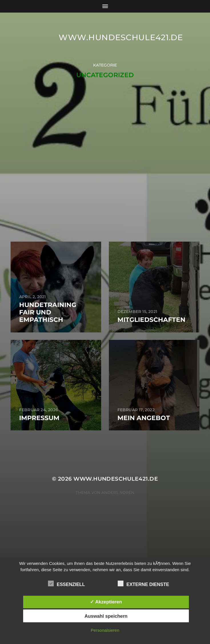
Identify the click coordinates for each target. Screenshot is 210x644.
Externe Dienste (143, 584)
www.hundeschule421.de (121, 37)
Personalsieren (105, 630)
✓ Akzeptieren (106, 602)
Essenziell (66, 584)
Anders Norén (118, 492)
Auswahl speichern (106, 616)
